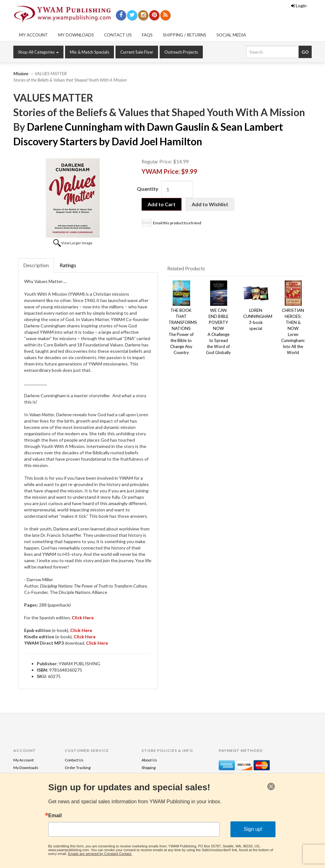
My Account (33, 35)
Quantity (148, 189)
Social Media (231, 35)
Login (299, 6)
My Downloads (76, 35)
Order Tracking (78, 768)
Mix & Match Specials (90, 52)
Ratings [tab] (68, 265)
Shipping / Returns (185, 35)
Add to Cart (162, 204)
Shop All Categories (38, 52)
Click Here (85, 637)
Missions (21, 73)
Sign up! (253, 829)
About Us (149, 760)
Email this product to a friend (177, 223)
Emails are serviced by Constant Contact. (100, 854)
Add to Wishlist (210, 204)
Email (55, 816)
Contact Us (118, 35)
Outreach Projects (181, 52)
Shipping (149, 768)
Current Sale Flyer (137, 52)
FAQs (147, 35)
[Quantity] (177, 189)
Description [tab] (36, 265)
